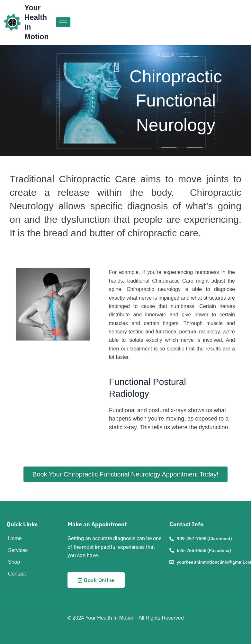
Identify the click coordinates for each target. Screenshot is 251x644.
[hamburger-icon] (63, 22)
